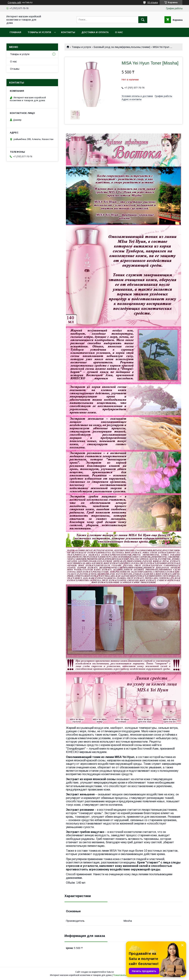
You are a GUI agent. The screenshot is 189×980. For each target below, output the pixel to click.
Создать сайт (15, 3)
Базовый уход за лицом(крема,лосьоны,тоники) (122, 47)
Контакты (68, 32)
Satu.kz (110, 972)
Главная (15, 32)
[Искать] (143, 20)
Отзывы (15, 69)
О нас (119, 32)
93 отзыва (153, 3)
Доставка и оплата (95, 32)
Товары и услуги (39, 32)
